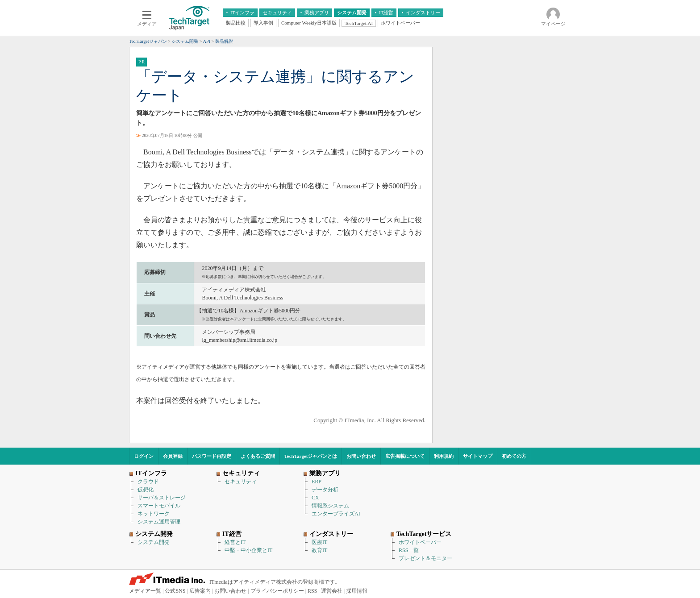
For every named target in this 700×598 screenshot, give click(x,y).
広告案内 (200, 591)
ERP (317, 482)
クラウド (148, 482)
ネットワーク (154, 514)
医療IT (319, 542)
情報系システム (330, 506)
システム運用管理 (159, 522)
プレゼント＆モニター (425, 558)
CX (315, 498)
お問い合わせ (361, 456)
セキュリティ (241, 482)
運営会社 (332, 591)
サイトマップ (478, 456)
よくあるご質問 (258, 456)
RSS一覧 (409, 550)
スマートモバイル (159, 506)
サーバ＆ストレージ (162, 498)
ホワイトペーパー (420, 542)
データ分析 (325, 490)
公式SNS (175, 591)
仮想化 (146, 490)
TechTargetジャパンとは (311, 456)
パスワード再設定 (212, 456)
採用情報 (357, 591)
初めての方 (514, 456)
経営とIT (235, 542)
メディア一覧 (145, 591)
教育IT (319, 550)
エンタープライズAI (336, 514)
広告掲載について (405, 456)
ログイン (144, 456)
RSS (312, 591)
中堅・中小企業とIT (248, 550)
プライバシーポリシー (277, 591)
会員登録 (173, 456)
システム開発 (154, 542)
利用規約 (444, 456)
